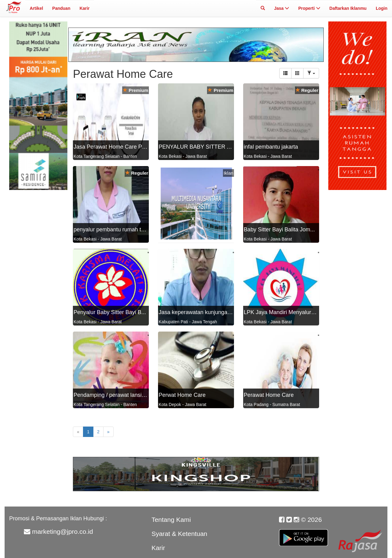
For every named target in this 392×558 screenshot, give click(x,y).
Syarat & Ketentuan (179, 534)
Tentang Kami (171, 520)
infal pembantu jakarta (271, 147)
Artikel (36, 8)
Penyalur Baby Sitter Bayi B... (110, 312)
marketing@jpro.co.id (63, 531)
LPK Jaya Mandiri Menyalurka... (283, 312)
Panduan (61, 8)
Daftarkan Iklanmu (348, 8)
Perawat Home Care (269, 395)
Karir (85, 8)
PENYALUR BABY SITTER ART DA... (205, 147)
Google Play (303, 534)
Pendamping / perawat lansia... (111, 395)
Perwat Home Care (182, 395)
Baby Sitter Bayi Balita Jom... (279, 230)
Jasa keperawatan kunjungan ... (198, 312)
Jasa (282, 8)
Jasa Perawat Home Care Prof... (113, 147)
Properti (309, 8)
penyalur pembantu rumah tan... (113, 230)
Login (382, 8)
